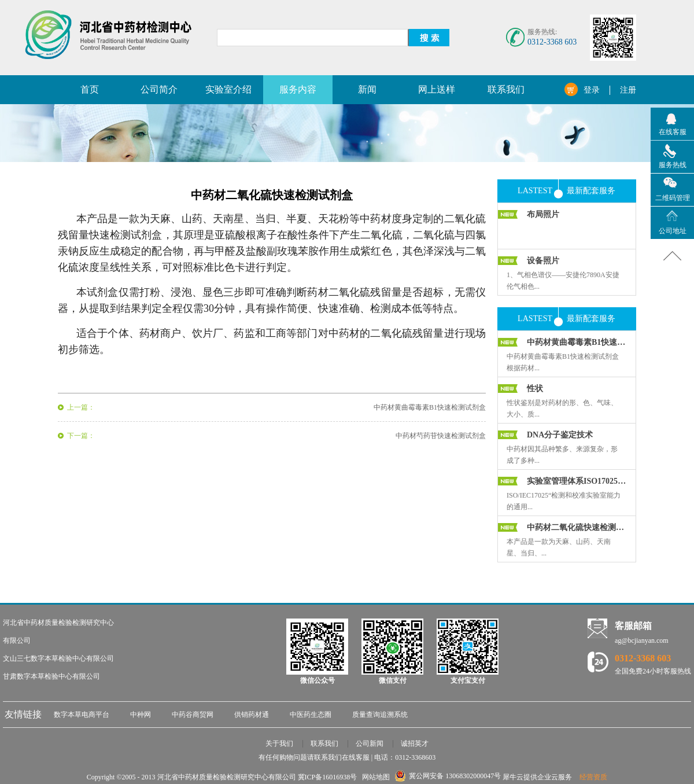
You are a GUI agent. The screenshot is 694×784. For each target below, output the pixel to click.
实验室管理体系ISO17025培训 (577, 481)
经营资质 (593, 777)
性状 (535, 389)
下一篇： (81, 436)
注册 (628, 90)
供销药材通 (252, 715)
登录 (592, 90)
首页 (90, 89)
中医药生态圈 (311, 715)
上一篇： (81, 407)
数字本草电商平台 (82, 715)
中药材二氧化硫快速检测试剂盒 (577, 527)
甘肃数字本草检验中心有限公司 (51, 676)
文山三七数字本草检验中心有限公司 (58, 658)
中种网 (141, 715)
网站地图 (374, 777)
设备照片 (543, 261)
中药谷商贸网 (193, 715)
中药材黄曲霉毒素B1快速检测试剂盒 (577, 342)
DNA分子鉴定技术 (560, 435)
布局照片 (543, 214)
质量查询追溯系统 (380, 715)
